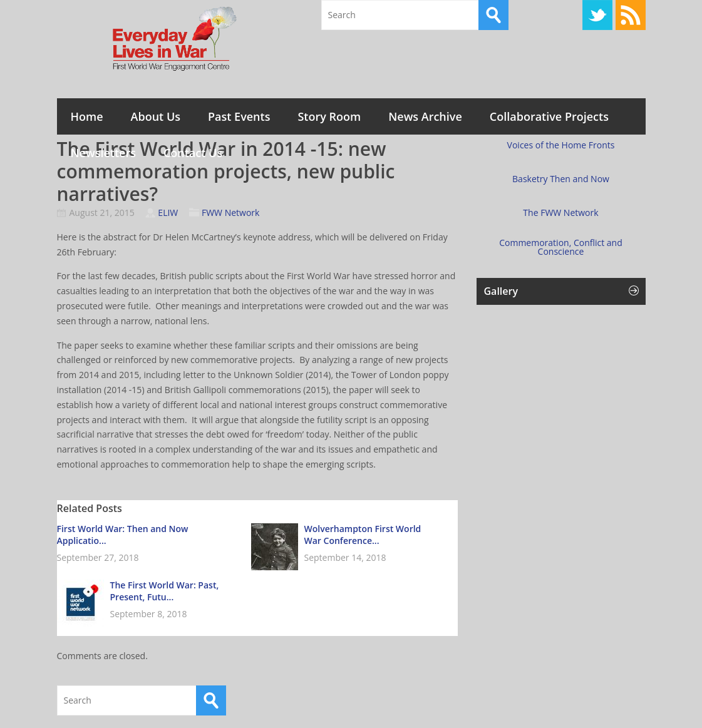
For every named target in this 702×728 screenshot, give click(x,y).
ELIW (168, 213)
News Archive (425, 116)
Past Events (239, 116)
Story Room (329, 116)
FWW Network (230, 213)
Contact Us (193, 153)
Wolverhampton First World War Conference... (363, 535)
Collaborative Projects (549, 116)
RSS (631, 15)
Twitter (597, 15)
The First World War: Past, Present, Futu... (165, 591)
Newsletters (103, 153)
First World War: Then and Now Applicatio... (123, 535)
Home (87, 116)
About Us (156, 116)
